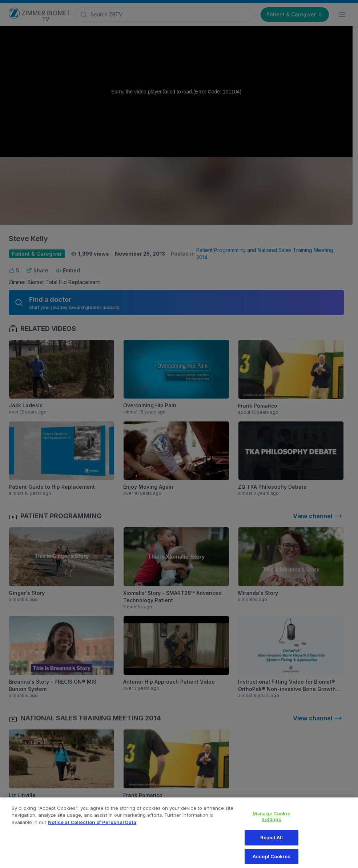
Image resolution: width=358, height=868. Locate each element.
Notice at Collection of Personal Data (92, 827)
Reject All (271, 842)
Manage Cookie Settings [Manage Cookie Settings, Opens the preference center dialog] (271, 821)
